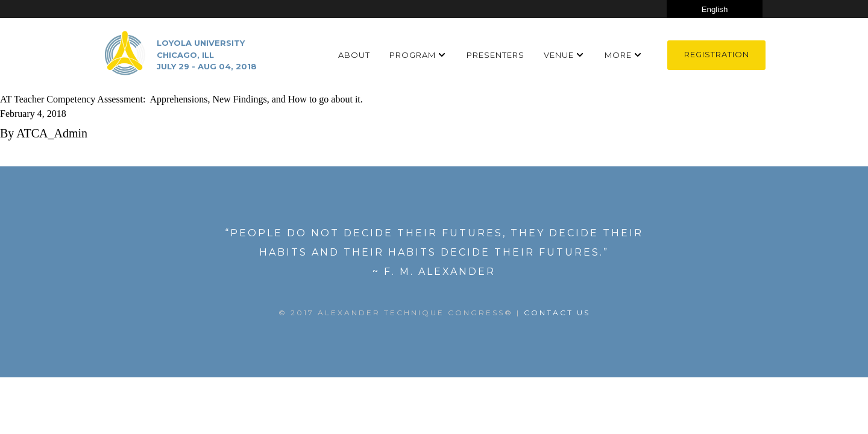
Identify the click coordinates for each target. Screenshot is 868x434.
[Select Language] (715, 9)
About (354, 55)
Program (413, 55)
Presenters (495, 55)
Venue (559, 55)
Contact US (557, 313)
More (618, 55)
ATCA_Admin (52, 133)
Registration (717, 54)
